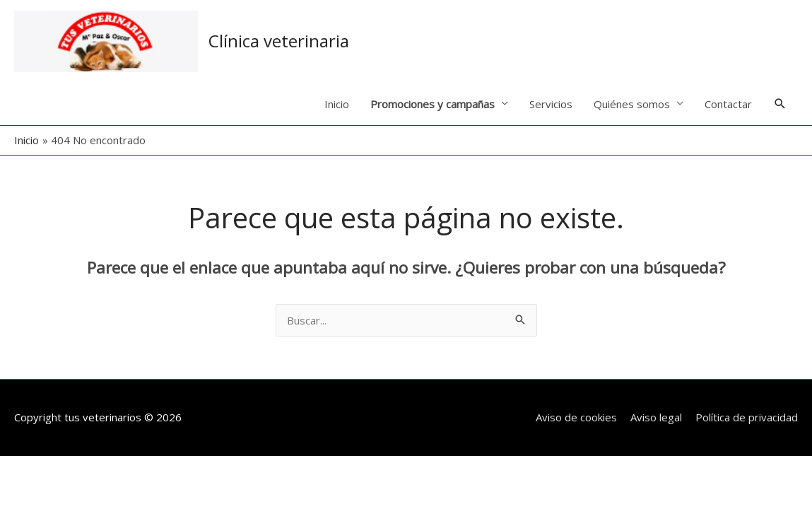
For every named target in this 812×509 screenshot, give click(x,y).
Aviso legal (656, 417)
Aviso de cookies (576, 417)
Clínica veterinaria (279, 41)
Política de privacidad (747, 417)
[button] (780, 104)
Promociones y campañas (433, 104)
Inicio (337, 104)
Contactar (728, 104)
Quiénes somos (632, 104)
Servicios (551, 104)
